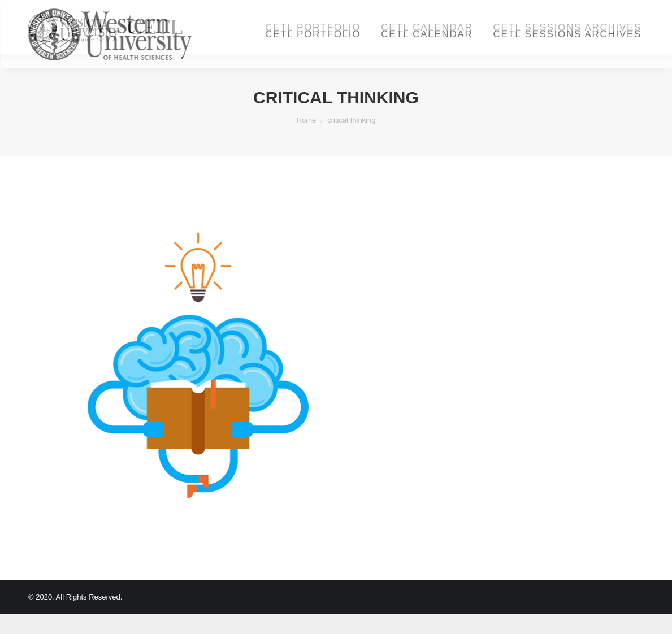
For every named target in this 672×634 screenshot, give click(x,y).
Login (548, 10)
